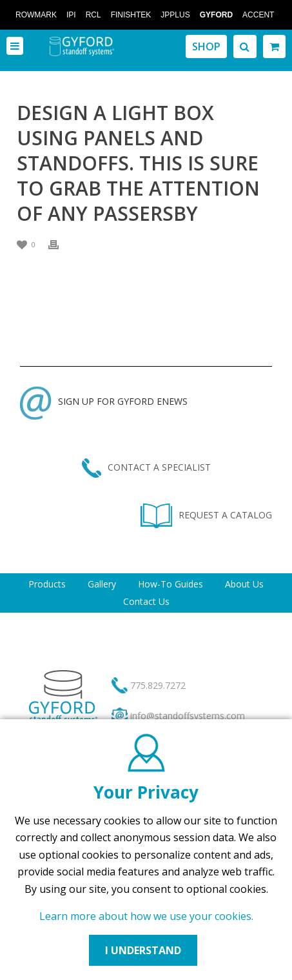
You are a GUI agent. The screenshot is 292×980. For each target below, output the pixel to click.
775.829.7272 (158, 685)
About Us (244, 584)
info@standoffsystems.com (188, 716)
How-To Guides (170, 584)
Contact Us (146, 601)
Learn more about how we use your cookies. (146, 916)
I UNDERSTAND (143, 950)
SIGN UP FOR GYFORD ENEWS (104, 401)
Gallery (102, 584)
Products (47, 584)
